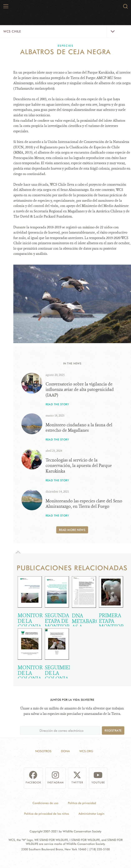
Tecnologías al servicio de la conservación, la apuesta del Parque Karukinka (79, 465)
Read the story (57, 404)
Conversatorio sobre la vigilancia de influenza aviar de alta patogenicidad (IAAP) (80, 389)
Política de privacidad (82, 803)
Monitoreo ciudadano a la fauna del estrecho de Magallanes (79, 428)
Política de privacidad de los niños (47, 813)
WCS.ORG (86, 751)
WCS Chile (12, 31)
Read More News (72, 530)
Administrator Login (91, 813)
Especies (66, 46)
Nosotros (43, 751)
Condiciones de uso (45, 803)
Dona (65, 751)
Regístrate (113, 730)
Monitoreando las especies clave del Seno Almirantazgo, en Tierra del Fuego (84, 504)
